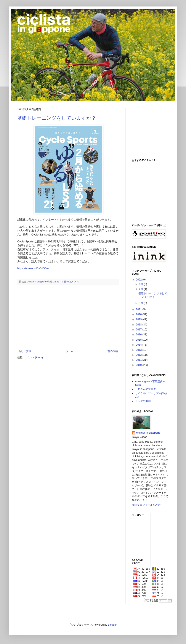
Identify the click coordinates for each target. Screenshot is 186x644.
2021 (139, 309)
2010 (139, 365)
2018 (139, 325)
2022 (139, 280)
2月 (141, 289)
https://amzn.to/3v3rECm (33, 268)
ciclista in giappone (148, 433)
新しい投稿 (25, 351)
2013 (139, 350)
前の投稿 (113, 351)
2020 (139, 314)
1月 (141, 303)
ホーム (69, 351)
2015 (139, 340)
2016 (139, 335)
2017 (139, 330)
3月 (141, 284)
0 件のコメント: (71, 282)
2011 (139, 360)
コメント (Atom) (33, 357)
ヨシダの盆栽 (143, 401)
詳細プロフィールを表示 (146, 505)
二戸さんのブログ (146, 389)
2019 (139, 319)
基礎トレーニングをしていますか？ (57, 118)
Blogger (112, 625)
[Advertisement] (68, 317)
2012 (139, 355)
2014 (139, 345)
